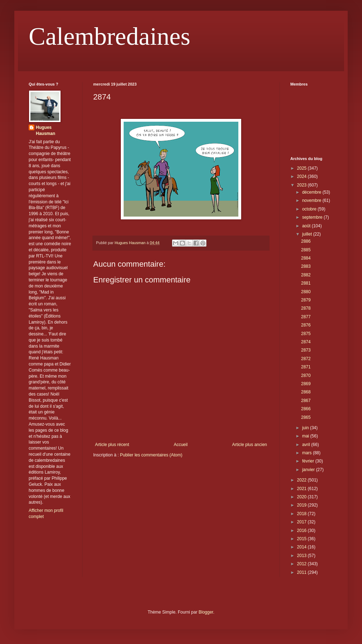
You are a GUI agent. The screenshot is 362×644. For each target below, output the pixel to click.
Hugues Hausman (46, 130)
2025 (303, 168)
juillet (308, 234)
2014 (303, 547)
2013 (303, 556)
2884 (306, 258)
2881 (306, 283)
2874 (306, 342)
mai (306, 436)
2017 (303, 522)
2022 (303, 480)
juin (306, 428)
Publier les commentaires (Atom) (151, 455)
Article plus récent (112, 445)
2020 (303, 497)
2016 (303, 531)
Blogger (206, 612)
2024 (303, 176)
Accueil (181, 445)
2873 (306, 350)
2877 (306, 317)
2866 (306, 409)
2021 (303, 489)
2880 (306, 292)
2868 (306, 392)
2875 (306, 334)
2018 (303, 514)
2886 (306, 241)
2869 (306, 384)
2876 (306, 325)
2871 (306, 367)
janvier (309, 470)
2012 (303, 564)
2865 (306, 417)
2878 (306, 308)
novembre (312, 200)
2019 (303, 505)
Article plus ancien (250, 445)
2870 (306, 376)
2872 (306, 359)
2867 (306, 401)
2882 (306, 275)
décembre (312, 192)
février (309, 461)
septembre (313, 217)
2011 (303, 572)
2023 (303, 185)
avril (307, 445)
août (307, 226)
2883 (306, 266)
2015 (303, 539)
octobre (310, 209)
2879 (306, 300)
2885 (306, 250)
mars (308, 453)
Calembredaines (109, 36)
